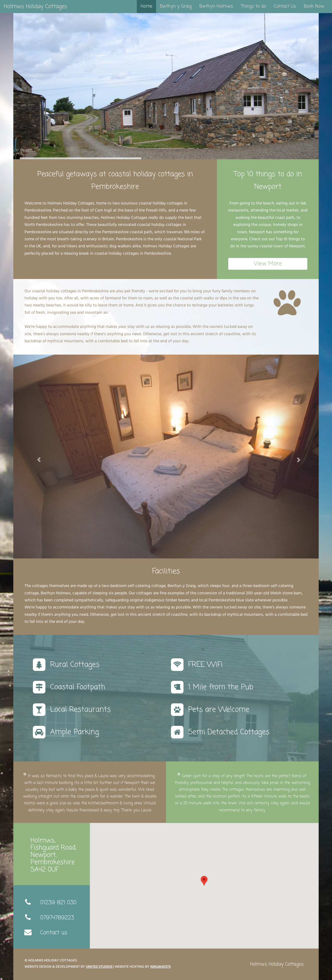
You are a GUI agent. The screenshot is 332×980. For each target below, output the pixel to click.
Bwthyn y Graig (176, 6)
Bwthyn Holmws (216, 6)
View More (268, 264)
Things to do (253, 6)
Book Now (314, 6)
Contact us (54, 933)
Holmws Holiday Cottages (35, 7)
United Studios (99, 967)
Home (146, 6)
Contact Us (285, 6)
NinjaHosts (161, 967)
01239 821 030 (58, 902)
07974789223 (57, 918)
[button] (36, 457)
